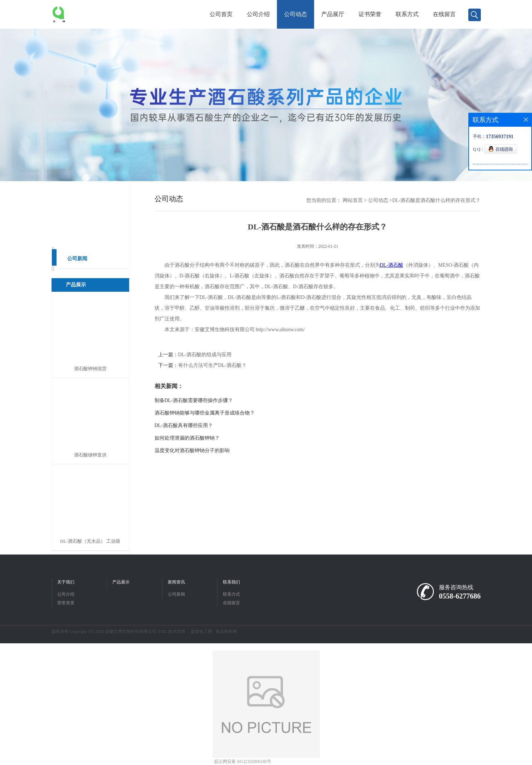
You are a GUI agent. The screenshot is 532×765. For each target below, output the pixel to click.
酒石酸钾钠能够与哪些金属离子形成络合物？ (205, 413)
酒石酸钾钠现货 (90, 369)
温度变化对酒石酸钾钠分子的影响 (192, 451)
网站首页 (353, 200)
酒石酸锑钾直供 (90, 455)
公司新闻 (77, 259)
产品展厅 (333, 14)
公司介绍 (258, 14)
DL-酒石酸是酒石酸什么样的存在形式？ (436, 200)
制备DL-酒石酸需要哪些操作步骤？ (194, 400)
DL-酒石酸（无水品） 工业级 (90, 541)
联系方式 (407, 14)
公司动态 (296, 14)
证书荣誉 (370, 14)
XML (162, 631)
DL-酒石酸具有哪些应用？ (184, 425)
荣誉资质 (66, 603)
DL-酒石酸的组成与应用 (205, 355)
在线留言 (444, 14)
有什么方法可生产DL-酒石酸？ (212, 365)
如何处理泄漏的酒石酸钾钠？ (187, 438)
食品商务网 (226, 631)
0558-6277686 (460, 596)
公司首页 (221, 14)
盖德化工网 (201, 631)
